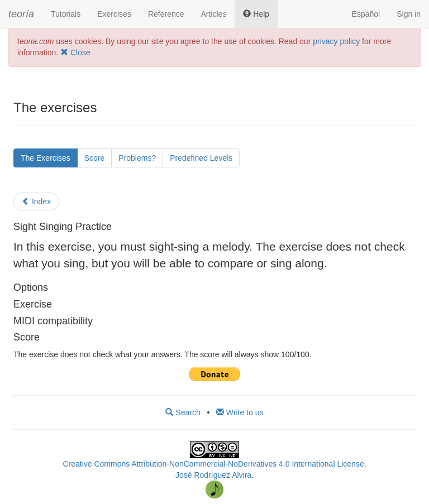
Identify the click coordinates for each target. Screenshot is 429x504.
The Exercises (46, 158)
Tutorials (66, 14)
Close (75, 52)
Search (183, 412)
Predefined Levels (201, 158)
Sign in (409, 14)
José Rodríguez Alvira (213, 475)
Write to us (240, 412)
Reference (166, 14)
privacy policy (336, 41)
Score (95, 158)
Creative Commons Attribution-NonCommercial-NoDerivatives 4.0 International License (213, 464)
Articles (213, 14)
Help (256, 14)
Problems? (137, 158)
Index (36, 201)
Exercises (114, 14)
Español (366, 14)
